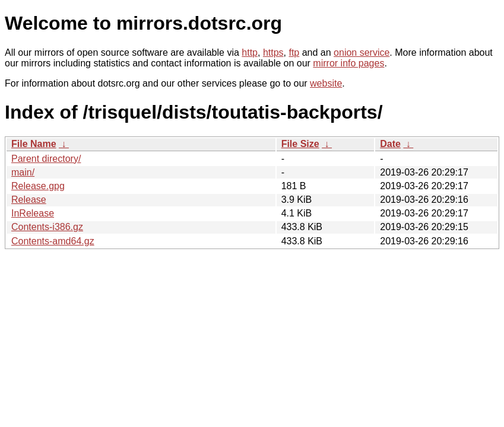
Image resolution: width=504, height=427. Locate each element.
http (250, 52)
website (326, 83)
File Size (300, 144)
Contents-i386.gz (47, 227)
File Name (34, 144)
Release (29, 200)
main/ (23, 172)
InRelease (33, 213)
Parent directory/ (46, 159)
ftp (294, 52)
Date (390, 144)
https (273, 52)
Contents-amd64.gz (53, 241)
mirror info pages (348, 63)
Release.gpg (38, 186)
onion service (362, 52)
